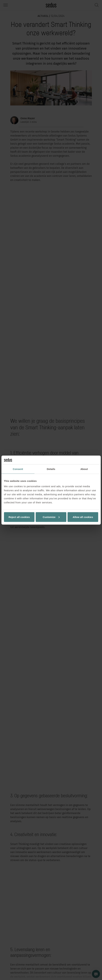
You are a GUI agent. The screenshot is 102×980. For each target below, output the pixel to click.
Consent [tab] (18, 469)
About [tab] (84, 469)
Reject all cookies (19, 517)
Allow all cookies (83, 517)
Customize (51, 517)
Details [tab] (51, 469)
